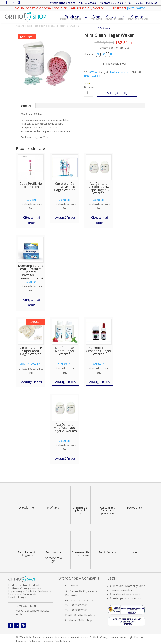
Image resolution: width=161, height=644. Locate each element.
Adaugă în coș (117, 93)
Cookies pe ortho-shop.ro (125, 598)
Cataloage (115, 17)
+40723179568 (79, 610)
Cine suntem (73, 585)
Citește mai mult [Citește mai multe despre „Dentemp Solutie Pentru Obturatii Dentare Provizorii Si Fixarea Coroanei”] (32, 302)
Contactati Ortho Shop (79, 620)
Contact (138, 17)
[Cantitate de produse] (89, 93)
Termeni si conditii (121, 590)
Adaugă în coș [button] (65, 217)
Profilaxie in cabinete (44, 26)
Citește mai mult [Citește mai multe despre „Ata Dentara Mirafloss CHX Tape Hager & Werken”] (99, 220)
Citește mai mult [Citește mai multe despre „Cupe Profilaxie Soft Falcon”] (32, 220)
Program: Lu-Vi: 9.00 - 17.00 (115, 3)
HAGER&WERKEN (93, 76)
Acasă (19, 26)
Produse (72, 17)
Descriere (26, 106)
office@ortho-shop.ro (63, 3)
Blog (96, 17)
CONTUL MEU (149, 3)
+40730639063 (87, 3)
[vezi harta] (136, 8)
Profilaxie (28, 26)
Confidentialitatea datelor (125, 594)
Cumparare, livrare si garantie (128, 586)
